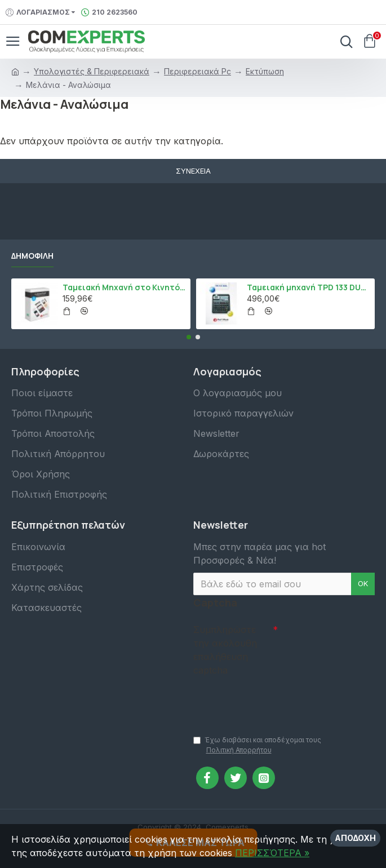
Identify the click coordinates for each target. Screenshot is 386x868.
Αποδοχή (355, 838)
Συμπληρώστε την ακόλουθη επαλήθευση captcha (225, 650)
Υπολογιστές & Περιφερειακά (92, 71)
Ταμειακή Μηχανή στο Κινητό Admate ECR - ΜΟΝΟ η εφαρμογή (125, 287)
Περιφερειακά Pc (198, 71)
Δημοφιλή (32, 256)
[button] (189, 337)
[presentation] (272, 700)
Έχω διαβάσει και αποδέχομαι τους (257, 745)
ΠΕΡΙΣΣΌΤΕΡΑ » (272, 853)
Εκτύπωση (265, 71)
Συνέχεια (193, 171)
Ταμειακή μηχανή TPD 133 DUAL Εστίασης (309, 287)
